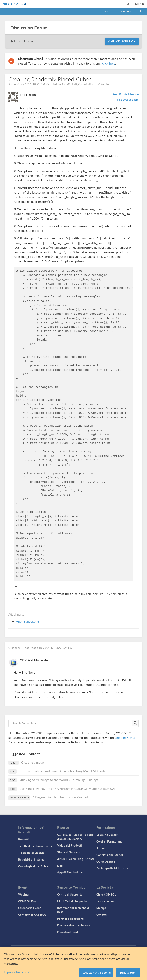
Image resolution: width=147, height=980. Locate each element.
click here (109, 63)
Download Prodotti (70, 932)
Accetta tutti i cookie (96, 972)
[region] (73, 964)
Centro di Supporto (70, 894)
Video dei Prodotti (70, 845)
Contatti (102, 915)
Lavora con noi (106, 901)
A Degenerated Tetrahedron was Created (60, 797)
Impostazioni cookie (18, 972)
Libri (60, 866)
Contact (125, 11)
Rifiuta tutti (128, 972)
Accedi (108, 11)
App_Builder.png (27, 621)
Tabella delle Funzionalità (35, 846)
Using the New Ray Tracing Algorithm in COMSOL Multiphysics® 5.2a (67, 788)
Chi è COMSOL (106, 894)
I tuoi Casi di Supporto (72, 901)
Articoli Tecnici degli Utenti (76, 859)
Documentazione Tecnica (74, 925)
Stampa (101, 908)
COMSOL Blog (106, 862)
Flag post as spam (128, 100)
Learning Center (107, 835)
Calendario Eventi (30, 908)
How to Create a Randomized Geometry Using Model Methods (62, 771)
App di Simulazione (70, 872)
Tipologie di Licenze (31, 853)
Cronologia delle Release (35, 866)
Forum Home (23, 41)
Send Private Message (125, 94)
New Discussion (122, 41)
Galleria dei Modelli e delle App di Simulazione (75, 837)
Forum (101, 848)
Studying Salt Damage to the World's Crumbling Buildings (59, 780)
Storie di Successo (69, 852)
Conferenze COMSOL (32, 915)
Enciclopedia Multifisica (113, 868)
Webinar (24, 894)
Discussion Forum (29, 28)
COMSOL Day (27, 901)
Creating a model (33, 762)
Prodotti (24, 839)
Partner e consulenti (71, 919)
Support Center (126, 738)
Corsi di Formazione (109, 841)
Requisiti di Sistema (31, 859)
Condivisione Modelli (111, 855)
